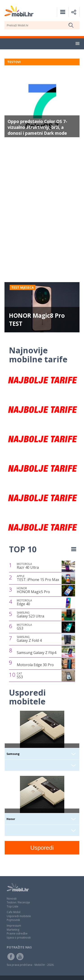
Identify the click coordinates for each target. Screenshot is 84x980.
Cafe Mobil (14, 912)
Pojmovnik (13, 920)
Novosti (12, 899)
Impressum (14, 926)
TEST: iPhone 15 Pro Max (38, 578)
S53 (20, 676)
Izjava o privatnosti (19, 938)
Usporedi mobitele (19, 916)
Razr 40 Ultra (28, 566)
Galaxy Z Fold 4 (29, 639)
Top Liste (13, 906)
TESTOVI (14, 62)
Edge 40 (24, 603)
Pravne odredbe (17, 933)
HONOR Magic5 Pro (33, 590)
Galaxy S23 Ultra (30, 615)
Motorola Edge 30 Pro (35, 665)
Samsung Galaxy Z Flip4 (37, 653)
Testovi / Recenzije (18, 902)
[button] (78, 44)
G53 (24, 627)
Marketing (13, 930)
